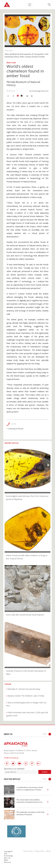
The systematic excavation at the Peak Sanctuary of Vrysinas (30, 813)
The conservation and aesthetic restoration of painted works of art (29, 801)
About (48, 851)
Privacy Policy (39, 851)
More (47, 734)
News (9, 63)
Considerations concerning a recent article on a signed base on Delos (30, 789)
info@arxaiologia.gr (11, 758)
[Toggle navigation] (30, 5)
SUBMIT (45, 772)
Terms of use (28, 851)
